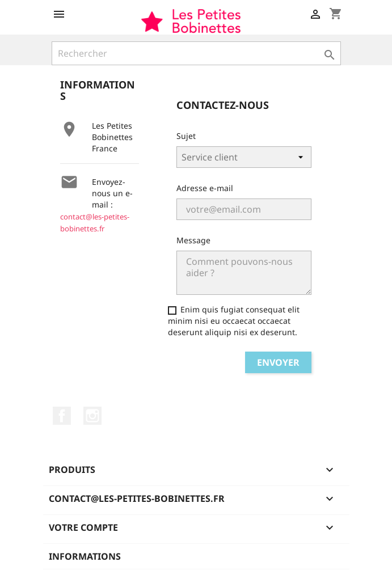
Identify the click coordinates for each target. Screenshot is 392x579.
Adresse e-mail (205, 188)
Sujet (186, 136)
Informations (85, 556)
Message (193, 240)
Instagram (92, 416)
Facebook (62, 416)
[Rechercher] (196, 53)
